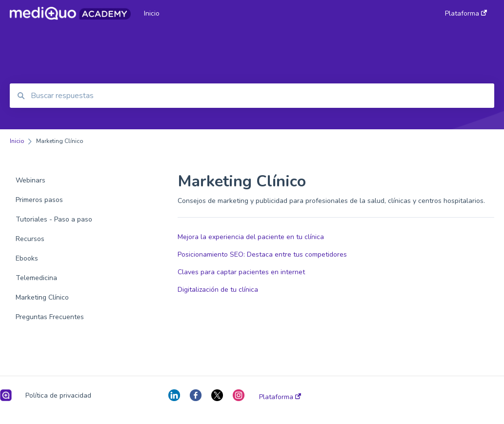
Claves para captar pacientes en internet (241, 272)
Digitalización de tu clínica (218, 290)
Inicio (152, 13)
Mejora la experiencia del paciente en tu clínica (251, 237)
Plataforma (280, 397)
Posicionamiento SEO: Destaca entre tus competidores (262, 254)
